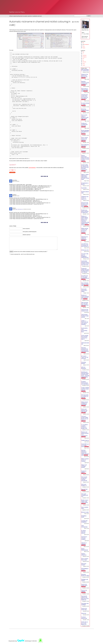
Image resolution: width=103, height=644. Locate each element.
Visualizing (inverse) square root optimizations (85, 383)
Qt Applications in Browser (85, 184)
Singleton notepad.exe (84, 554)
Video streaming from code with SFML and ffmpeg (85, 304)
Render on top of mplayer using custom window (85, 502)
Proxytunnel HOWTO (84, 472)
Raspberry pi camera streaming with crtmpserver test (85, 297)
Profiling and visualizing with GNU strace (84, 125)
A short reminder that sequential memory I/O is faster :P (85, 337)
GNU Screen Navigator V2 (84, 485)
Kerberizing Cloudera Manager (85, 110)
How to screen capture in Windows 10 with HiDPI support (85, 117)
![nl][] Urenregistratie (84, 526)
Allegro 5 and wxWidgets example (84, 466)
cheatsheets (84, 55)
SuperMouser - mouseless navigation (84, 538)
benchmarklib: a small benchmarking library (85, 330)
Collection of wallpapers (84, 544)
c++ (83, 54)
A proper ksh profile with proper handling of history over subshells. (85, 270)
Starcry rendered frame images (85, 559)
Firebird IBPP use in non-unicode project (85, 445)
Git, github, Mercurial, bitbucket (84, 532)
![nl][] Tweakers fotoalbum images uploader (85, 316)
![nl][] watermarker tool (85, 343)
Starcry (84, 46)
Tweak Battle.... (84, 188)
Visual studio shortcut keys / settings (84, 290)
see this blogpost (32, 168)
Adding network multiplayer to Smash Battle (85, 404)
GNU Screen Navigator (84, 564)
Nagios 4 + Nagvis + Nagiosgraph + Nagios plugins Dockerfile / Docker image (85, 177)
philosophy (84, 62)
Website (84, 48)
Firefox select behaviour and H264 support (84, 411)
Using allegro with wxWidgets (85, 604)
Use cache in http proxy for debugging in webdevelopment (85, 256)
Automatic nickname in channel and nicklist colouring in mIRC (85, 453)
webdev (84, 65)
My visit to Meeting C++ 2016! (85, 104)
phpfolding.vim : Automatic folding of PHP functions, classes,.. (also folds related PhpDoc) (85, 375)
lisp (83, 60)
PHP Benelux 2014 (85, 250)
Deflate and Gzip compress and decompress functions (85, 231)
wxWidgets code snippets (85, 580)
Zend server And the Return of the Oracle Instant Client (85, 205)
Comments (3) (12, 172)
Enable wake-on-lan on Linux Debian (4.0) (85, 623)
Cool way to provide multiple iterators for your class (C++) (85, 419)
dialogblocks (85, 57)
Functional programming (84, 618)
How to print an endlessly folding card (85, 90)
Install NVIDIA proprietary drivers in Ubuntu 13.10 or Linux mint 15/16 (85, 263)
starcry (84, 63)
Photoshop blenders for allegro (85, 575)
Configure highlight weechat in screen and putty (85, 390)
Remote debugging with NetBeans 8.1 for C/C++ (85, 132)
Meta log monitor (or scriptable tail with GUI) (85, 397)
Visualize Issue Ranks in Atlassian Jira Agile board (85, 211)
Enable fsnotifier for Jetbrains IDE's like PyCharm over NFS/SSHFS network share (85, 168)
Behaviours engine (85, 512)
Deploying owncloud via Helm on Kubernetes (85, 83)
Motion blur (84, 613)
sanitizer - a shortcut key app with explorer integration (85, 323)
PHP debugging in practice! (85, 570)
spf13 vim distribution (84, 368)
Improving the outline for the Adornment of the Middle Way (85, 598)
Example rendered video (85, 192)
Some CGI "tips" (85, 490)
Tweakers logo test (85, 440)
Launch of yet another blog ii (84, 585)
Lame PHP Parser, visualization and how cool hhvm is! (85, 245)
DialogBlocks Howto (84, 516)
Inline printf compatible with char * (85, 495)
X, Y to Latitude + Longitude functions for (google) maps (85, 427)
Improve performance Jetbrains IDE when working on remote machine (85, 158)
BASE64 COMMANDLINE (85, 549)
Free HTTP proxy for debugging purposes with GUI (85, 278)
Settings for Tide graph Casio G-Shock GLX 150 (85, 76)
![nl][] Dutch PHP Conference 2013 (85, 310)
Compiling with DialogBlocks (84, 521)
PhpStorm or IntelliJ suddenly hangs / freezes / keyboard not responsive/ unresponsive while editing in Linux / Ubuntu (85, 220)
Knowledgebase (86, 44)
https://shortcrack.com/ (19, 209)
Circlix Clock (84, 151)
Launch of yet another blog (84, 609)
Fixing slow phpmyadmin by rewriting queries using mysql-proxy (85, 350)
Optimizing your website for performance (85, 239)
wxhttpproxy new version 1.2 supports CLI (85, 198)
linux (83, 59)
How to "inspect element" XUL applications (85, 139)
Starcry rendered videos (85, 508)
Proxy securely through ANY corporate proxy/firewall (84, 479)
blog (83, 52)
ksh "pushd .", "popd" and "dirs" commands (85, 357)
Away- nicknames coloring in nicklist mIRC (85, 284)
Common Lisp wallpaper (84, 591)
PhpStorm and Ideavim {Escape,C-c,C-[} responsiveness (85, 434)
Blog (12, 170)
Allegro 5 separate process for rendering (85, 460)
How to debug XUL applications (85, 146)
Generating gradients (84, 363)
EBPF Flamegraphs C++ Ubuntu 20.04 (85, 70)
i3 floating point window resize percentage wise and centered (85, 97)
